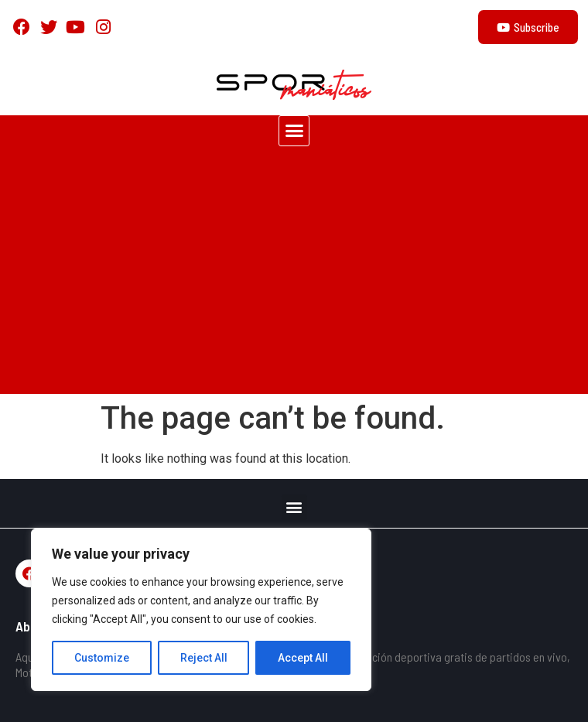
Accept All (303, 658)
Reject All (204, 658)
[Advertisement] (294, 278)
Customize (102, 658)
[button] (294, 131)
